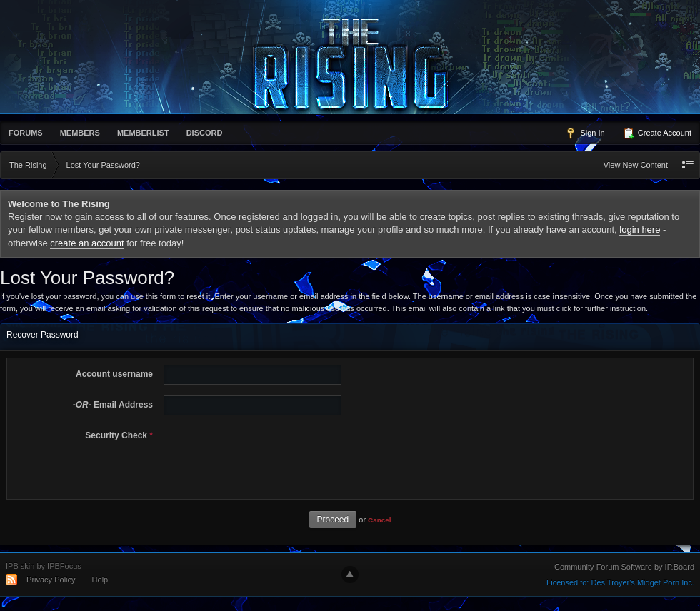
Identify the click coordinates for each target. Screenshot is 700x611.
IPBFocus (64, 566)
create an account (87, 243)
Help (100, 580)
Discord (205, 133)
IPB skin (20, 566)
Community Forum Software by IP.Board (624, 567)
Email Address (113, 405)
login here (640, 229)
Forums (26, 133)
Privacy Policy (51, 580)
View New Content (636, 165)
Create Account (657, 133)
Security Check (119, 435)
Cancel (379, 520)
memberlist (143, 133)
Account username (114, 374)
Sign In (585, 133)
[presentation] (267, 454)
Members (80, 133)
